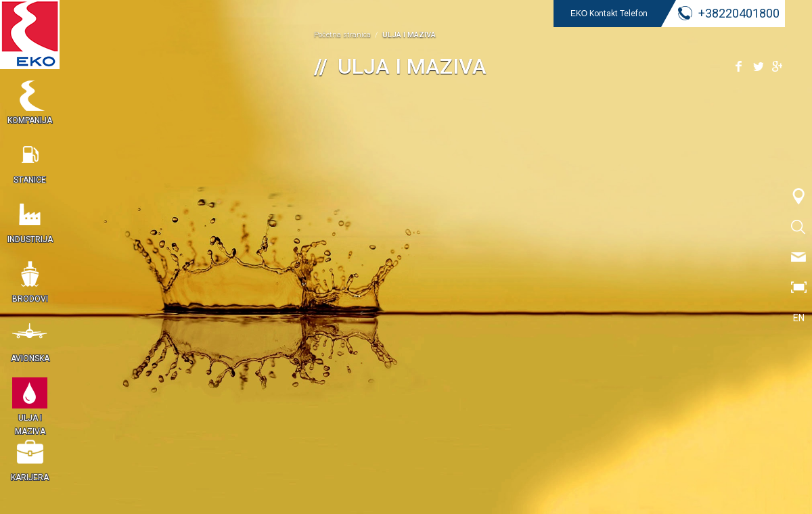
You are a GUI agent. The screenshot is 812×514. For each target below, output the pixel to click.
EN (799, 318)
